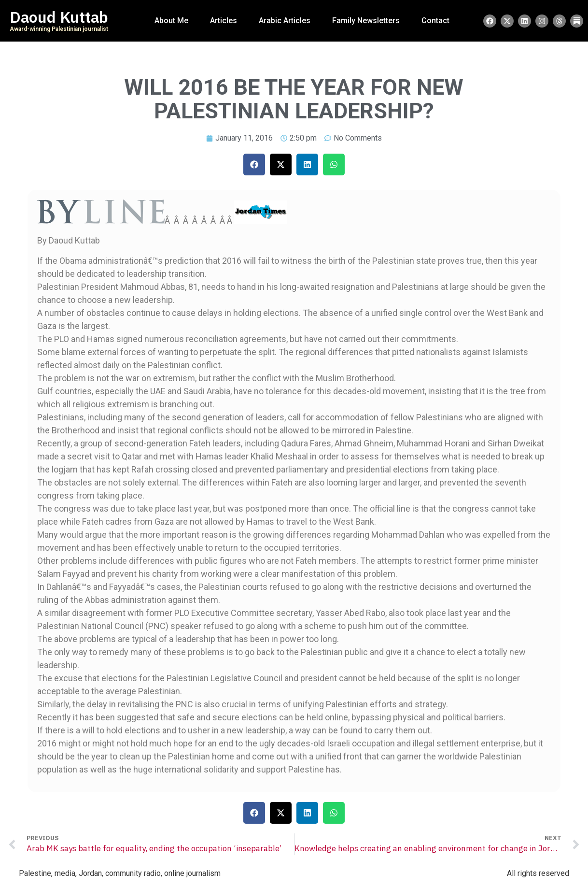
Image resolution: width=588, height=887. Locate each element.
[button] (254, 165)
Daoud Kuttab (59, 17)
